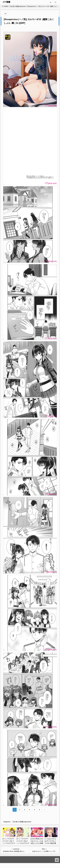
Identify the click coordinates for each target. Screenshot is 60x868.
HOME (5, 6)
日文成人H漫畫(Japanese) (18, 6)
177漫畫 (6, 2)
